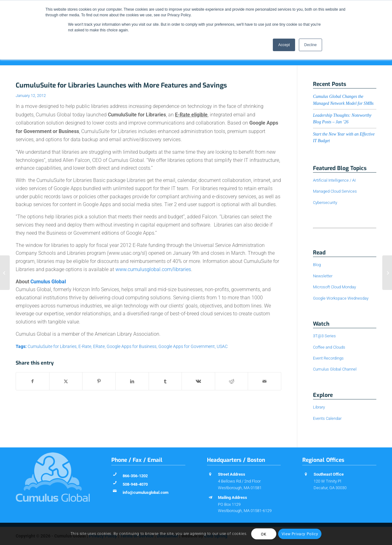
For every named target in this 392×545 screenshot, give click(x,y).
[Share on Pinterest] (99, 381)
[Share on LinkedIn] (132, 381)
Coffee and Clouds (329, 347)
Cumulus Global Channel (335, 369)
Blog (317, 265)
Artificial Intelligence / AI (334, 180)
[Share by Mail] (265, 381)
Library (319, 407)
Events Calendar (327, 418)
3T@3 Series (324, 336)
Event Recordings (328, 358)
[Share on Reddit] (232, 381)
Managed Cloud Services (335, 191)
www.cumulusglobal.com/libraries (153, 269)
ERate (99, 347)
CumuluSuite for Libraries (52, 347)
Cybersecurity (325, 203)
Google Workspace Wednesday (341, 298)
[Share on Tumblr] (165, 381)
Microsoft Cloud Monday (334, 287)
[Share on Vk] (198, 381)
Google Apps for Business (132, 347)
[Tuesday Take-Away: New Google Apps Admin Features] (387, 273)
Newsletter (323, 276)
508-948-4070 (135, 484)
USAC (222, 347)
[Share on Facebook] (33, 381)
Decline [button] (310, 45)
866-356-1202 (135, 476)
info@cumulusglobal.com (146, 492)
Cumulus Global (48, 282)
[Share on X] (66, 381)
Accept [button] (284, 45)
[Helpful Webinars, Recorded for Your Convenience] (5, 273)
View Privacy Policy (300, 534)
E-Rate (85, 347)
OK (264, 534)
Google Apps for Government (187, 347)
